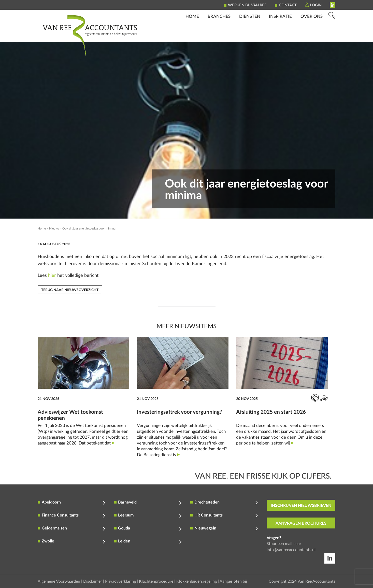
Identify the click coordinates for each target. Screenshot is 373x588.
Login (316, 5)
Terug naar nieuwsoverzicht (70, 290)
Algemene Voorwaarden (59, 581)
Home (192, 34)
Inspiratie (280, 34)
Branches (219, 34)
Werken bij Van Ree (247, 5)
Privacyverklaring (120, 581)
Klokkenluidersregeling (197, 581)
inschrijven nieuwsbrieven (301, 506)
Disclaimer (93, 581)
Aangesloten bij (233, 581)
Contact (288, 5)
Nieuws (54, 228)
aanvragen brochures (301, 523)
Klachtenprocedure (156, 581)
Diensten (250, 34)
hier (52, 276)
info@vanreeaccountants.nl (291, 550)
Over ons (312, 34)
